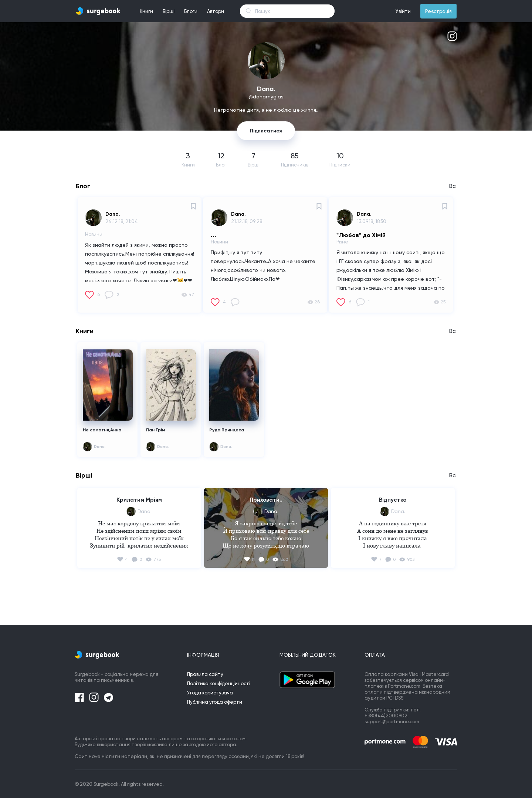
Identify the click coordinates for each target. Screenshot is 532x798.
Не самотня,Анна (102, 430)
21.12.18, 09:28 (247, 221)
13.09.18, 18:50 (372, 221)
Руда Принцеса (227, 430)
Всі (453, 186)
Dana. (113, 214)
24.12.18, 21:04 (122, 221)
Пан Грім (155, 430)
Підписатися (266, 131)
